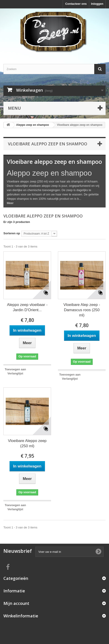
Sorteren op (12, 233)
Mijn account (16, 603)
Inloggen (97, 4)
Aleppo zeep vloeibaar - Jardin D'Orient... (27, 307)
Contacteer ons (76, 4)
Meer (10, 203)
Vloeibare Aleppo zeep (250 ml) (27, 443)
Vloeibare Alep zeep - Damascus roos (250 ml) (82, 310)
